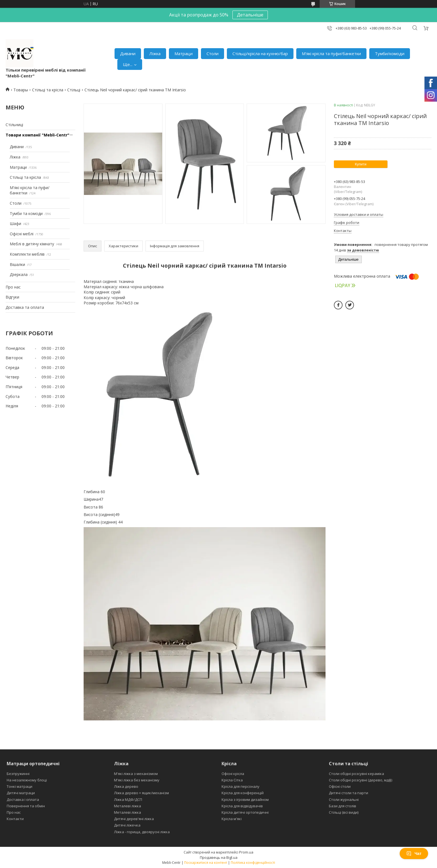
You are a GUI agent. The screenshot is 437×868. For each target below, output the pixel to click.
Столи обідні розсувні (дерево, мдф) (360, 780)
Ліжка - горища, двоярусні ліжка (142, 832)
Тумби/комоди (390, 53)
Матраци (184, 53)
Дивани (128, 53)
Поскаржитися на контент (206, 863)
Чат (414, 854)
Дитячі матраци (21, 793)
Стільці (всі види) (344, 812)
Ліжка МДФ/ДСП (128, 799)
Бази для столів (343, 806)
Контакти (15, 819)
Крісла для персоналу (241, 786)
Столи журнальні (344, 799)
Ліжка (155, 53)
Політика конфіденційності (253, 863)
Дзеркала (19, 274)
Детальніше (250, 15)
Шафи (15, 223)
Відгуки (12, 297)
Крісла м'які (232, 819)
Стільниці (14, 125)
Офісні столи (340, 786)
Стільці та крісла (48, 90)
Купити (361, 164)
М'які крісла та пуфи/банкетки (331, 53)
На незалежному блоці (27, 780)
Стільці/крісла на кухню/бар (260, 53)
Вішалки (17, 264)
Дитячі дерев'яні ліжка (134, 819)
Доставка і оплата (23, 799)
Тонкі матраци (20, 786)
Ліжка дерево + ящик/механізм (141, 793)
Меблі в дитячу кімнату (32, 244)
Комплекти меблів (27, 254)
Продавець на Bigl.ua (219, 857)
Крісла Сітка (232, 780)
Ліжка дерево (126, 786)
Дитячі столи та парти (349, 793)
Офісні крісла (233, 774)
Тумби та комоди (26, 213)
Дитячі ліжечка (127, 825)
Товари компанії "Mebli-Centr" (37, 135)
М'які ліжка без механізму (137, 780)
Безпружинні (18, 774)
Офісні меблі (22, 234)
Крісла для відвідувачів (242, 806)
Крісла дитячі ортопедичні (245, 812)
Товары (21, 90)
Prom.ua (246, 852)
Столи (213, 53)
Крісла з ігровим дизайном (245, 799)
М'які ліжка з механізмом (136, 774)
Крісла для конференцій (243, 793)
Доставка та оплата (25, 307)
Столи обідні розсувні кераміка (356, 774)
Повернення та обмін (26, 806)
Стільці (74, 90)
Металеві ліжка (128, 806)
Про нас (13, 287)
